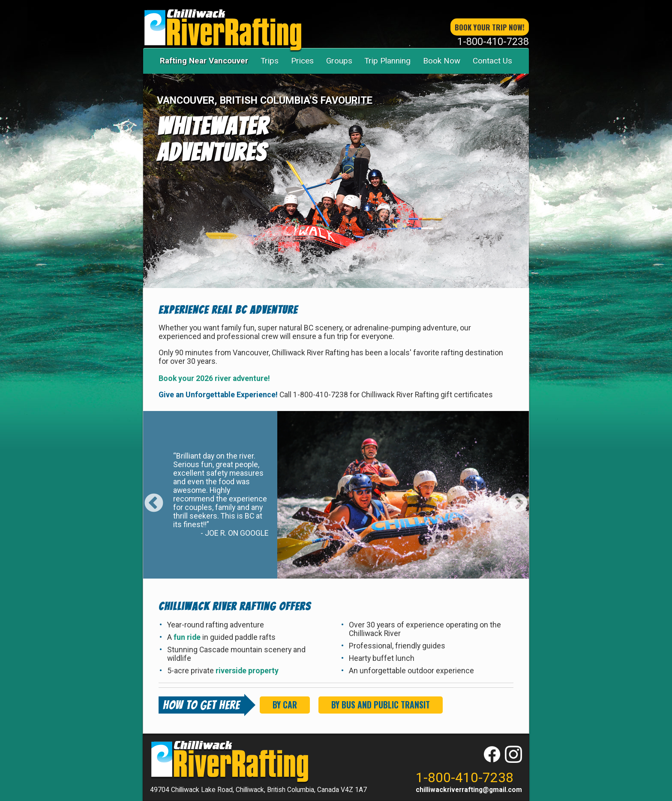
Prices (302, 61)
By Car (285, 705)
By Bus (381, 705)
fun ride (188, 637)
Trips (270, 61)
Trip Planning (387, 61)
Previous (154, 497)
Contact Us (492, 61)
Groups (339, 61)
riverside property (247, 671)
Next (518, 497)
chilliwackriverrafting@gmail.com (469, 790)
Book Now (442, 61)
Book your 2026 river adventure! (214, 378)
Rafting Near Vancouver (204, 61)
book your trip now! (490, 27)
